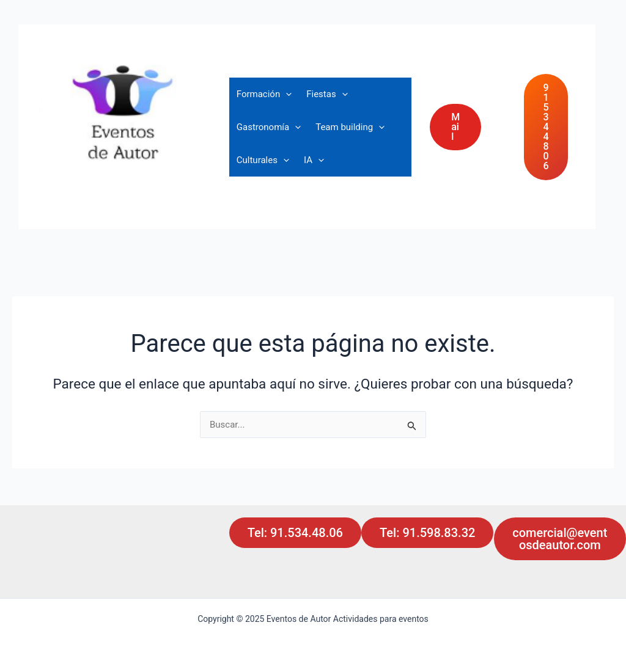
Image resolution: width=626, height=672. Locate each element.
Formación (264, 94)
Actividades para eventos (128, 196)
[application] (286, 94)
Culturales (263, 160)
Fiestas (327, 94)
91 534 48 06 (546, 127)
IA (314, 160)
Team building (350, 127)
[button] (468, 127)
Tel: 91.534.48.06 (295, 533)
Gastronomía (269, 127)
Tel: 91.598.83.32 (427, 533)
